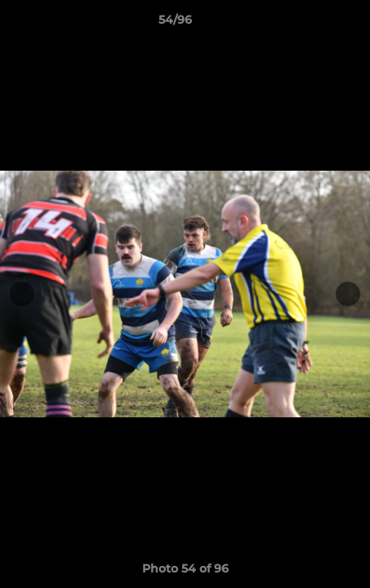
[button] (311, 24)
